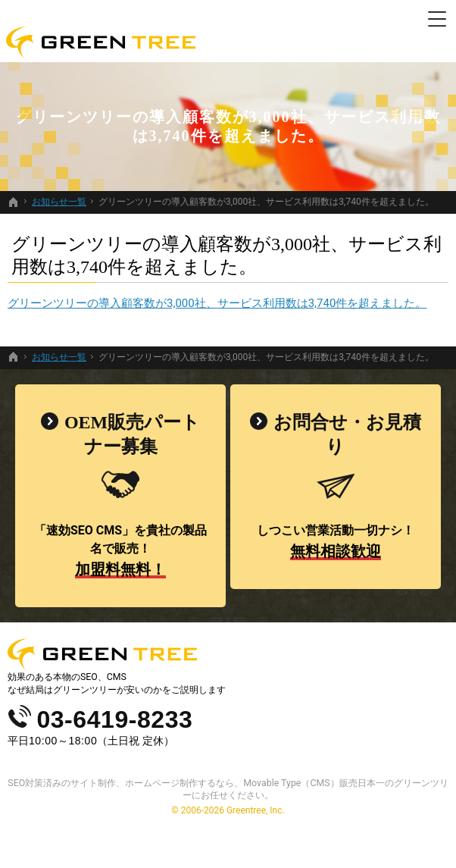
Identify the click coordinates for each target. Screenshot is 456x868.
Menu (437, 19)
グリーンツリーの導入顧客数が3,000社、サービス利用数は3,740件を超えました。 (217, 303)
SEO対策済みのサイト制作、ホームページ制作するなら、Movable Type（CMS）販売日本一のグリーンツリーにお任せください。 (228, 789)
